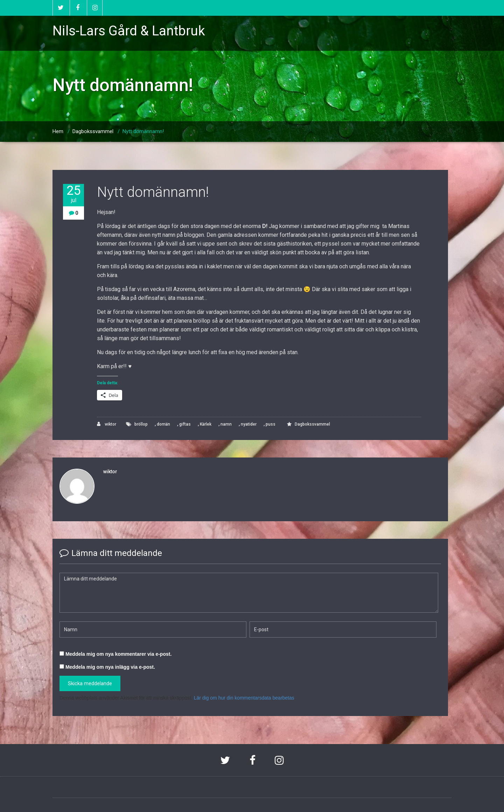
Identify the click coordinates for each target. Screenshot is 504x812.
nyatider (249, 424)
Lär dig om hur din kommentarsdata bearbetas (244, 698)
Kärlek (206, 424)
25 (73, 194)
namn (226, 424)
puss (271, 424)
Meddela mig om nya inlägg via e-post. (110, 667)
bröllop (141, 424)
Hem (58, 131)
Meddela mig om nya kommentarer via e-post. (118, 654)
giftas (185, 424)
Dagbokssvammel (93, 131)
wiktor (107, 424)
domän (163, 424)
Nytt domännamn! (143, 131)
